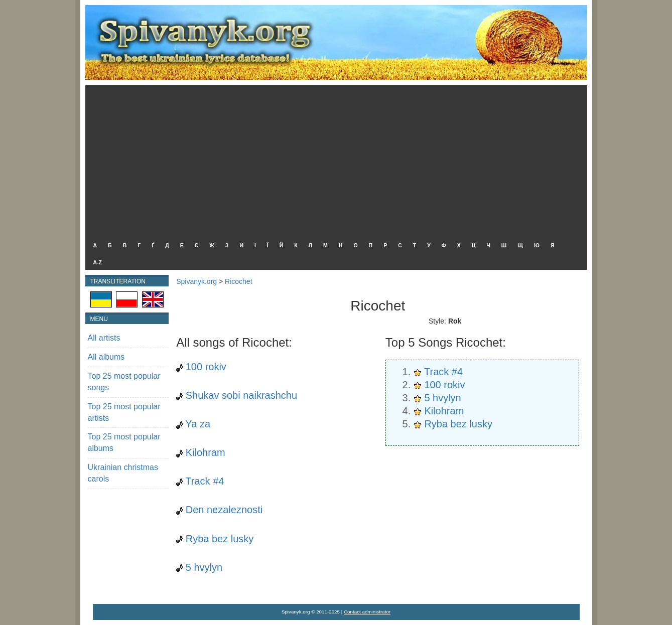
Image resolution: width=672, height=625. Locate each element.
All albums (106, 357)
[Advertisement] (334, 161)
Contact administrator (367, 612)
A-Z (98, 262)
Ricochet (238, 281)
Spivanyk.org (196, 281)
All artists (104, 338)
